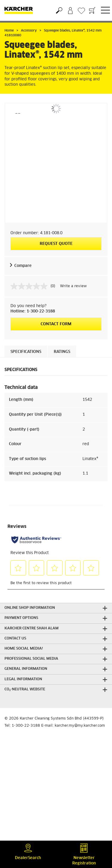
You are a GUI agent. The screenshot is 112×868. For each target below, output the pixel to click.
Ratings (62, 352)
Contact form (56, 324)
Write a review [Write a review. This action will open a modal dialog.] (73, 286)
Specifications (26, 352)
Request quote (56, 244)
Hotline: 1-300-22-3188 (33, 311)
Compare (23, 266)
